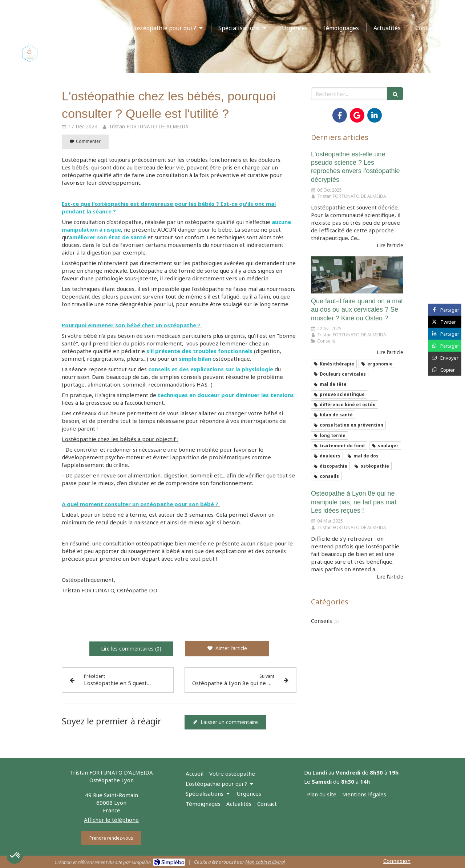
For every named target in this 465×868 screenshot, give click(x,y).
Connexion (397, 861)
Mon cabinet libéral (265, 862)
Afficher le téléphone (111, 820)
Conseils (322, 621)
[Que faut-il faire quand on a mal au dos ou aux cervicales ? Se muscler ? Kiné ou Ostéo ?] (357, 275)
